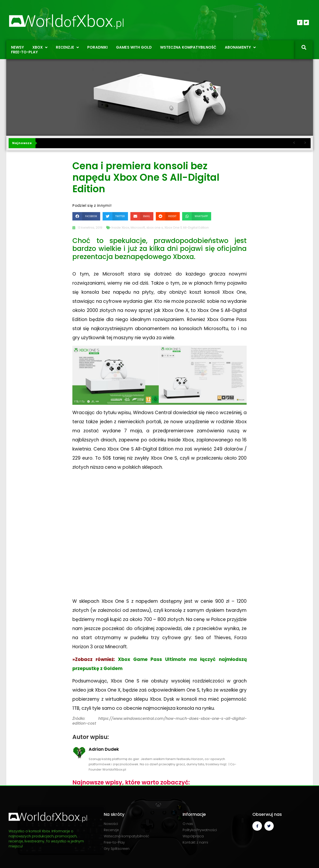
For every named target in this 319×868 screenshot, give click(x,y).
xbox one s (155, 228)
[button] (86, 216)
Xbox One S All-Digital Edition (187, 228)
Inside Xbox (120, 228)
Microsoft (138, 228)
